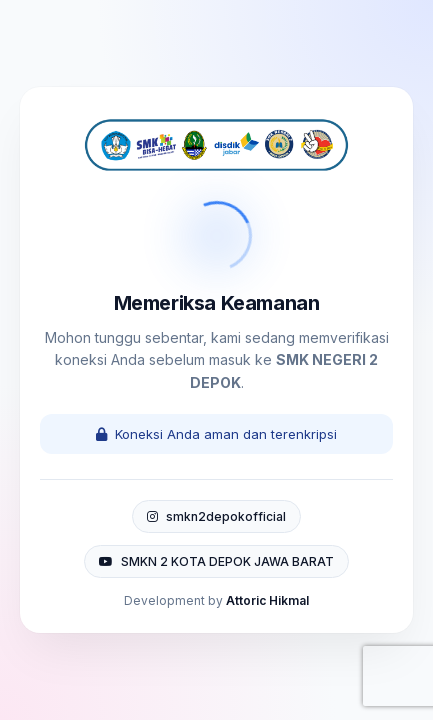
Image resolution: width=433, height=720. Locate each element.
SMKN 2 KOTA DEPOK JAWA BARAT (216, 561)
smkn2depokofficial (216, 516)
